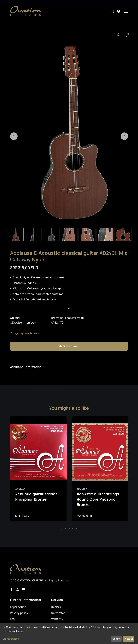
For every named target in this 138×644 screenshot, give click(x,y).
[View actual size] (119, 35)
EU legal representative (24, 333)
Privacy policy (19, 613)
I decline (116, 639)
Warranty (57, 619)
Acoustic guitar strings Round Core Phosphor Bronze (98, 499)
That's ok (129, 639)
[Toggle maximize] (127, 35)
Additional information (26, 367)
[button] (69, 308)
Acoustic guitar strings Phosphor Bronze (36, 497)
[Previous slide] (14, 136)
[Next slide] (124, 136)
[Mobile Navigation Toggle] (126, 11)
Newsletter (58, 613)
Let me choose (11, 639)
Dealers (56, 607)
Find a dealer (69, 346)
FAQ (13, 619)
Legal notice (18, 607)
